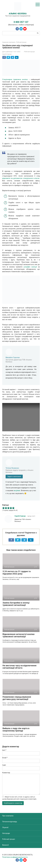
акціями (17, 491)
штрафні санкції (30, 267)
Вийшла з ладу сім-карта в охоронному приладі (16, 729)
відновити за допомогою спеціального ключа (21, 178)
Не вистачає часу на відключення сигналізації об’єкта (20, 667)
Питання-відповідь (10, 822)
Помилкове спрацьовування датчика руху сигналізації (17, 698)
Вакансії (5, 845)
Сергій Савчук (20, 516)
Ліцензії (5, 827)
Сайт (4, 765)
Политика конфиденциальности (15, 857)
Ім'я (4, 750)
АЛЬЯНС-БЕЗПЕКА (18, 14)
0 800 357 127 (21, 22)
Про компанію (8, 816)
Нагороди (6, 833)
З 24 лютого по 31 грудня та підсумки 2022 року (17, 573)
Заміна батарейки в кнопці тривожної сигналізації (16, 604)
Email (5, 758)
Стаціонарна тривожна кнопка (15, 79)
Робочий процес (30, 52)
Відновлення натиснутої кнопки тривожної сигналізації (19, 635)
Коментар (6, 773)
